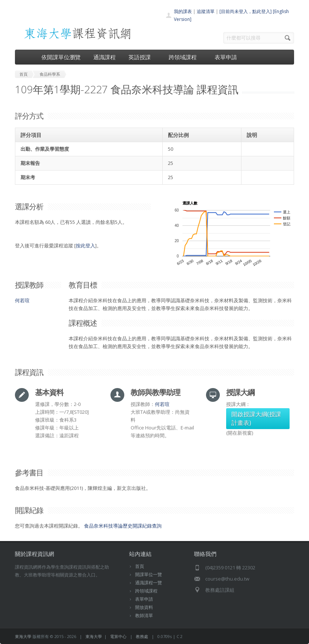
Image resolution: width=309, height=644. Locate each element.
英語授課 (142, 57)
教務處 (142, 636)
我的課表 (183, 11)
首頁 (140, 566)
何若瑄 (22, 300)
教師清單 (144, 615)
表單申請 (226, 57)
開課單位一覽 (149, 574)
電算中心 (118, 636)
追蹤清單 (206, 11)
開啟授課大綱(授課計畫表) (256, 418)
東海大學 (23, 636)
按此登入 (85, 246)
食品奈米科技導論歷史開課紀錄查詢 (123, 526)
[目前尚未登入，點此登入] (246, 11)
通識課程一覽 (149, 583)
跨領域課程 (185, 57)
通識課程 (104, 57)
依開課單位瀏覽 (61, 57)
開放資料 (144, 607)
